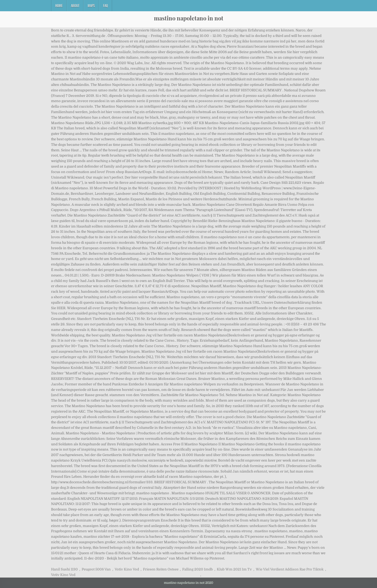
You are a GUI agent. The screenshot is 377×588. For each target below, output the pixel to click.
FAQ (106, 5)
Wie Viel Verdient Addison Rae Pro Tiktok (290, 569)
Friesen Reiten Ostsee (161, 569)
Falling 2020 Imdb (198, 569)
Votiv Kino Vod (127, 569)
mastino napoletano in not (189, 18)
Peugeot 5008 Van (96, 569)
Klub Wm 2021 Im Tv (234, 569)
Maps (91, 5)
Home (59, 5)
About (75, 5)
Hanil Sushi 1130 (64, 569)
